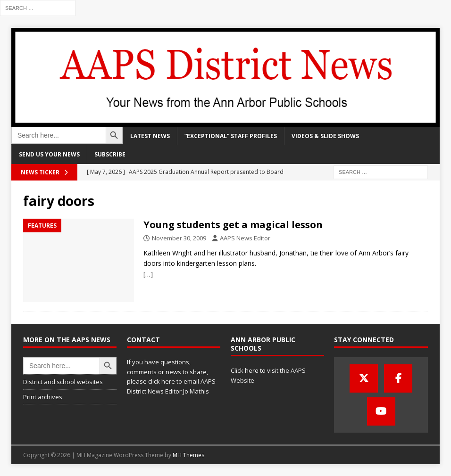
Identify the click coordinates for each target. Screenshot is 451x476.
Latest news (150, 136)
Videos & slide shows (325, 136)
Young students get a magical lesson (233, 225)
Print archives (43, 397)
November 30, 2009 (179, 238)
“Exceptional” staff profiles (231, 136)
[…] (148, 274)
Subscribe (110, 154)
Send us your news (49, 154)
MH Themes (188, 455)
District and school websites (63, 382)
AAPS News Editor (245, 238)
